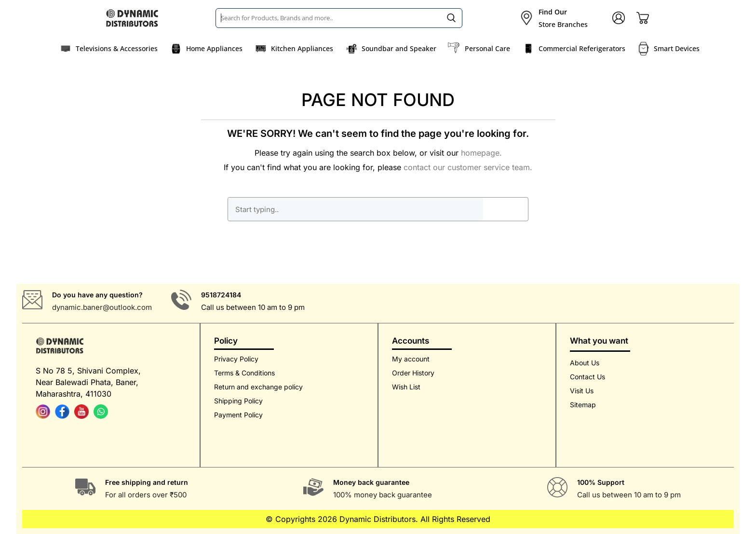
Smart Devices (677, 48)
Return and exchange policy (258, 387)
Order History (413, 373)
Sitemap (583, 405)
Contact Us (587, 377)
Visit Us (582, 391)
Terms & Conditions (244, 373)
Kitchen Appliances (302, 48)
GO (505, 209)
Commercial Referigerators (582, 48)
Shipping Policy (238, 401)
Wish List (406, 387)
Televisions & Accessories (117, 48)
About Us (585, 363)
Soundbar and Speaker (399, 48)
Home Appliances (214, 48)
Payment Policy (238, 415)
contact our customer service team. (468, 167)
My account (411, 359)
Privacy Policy (236, 359)
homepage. (481, 153)
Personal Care (487, 48)
